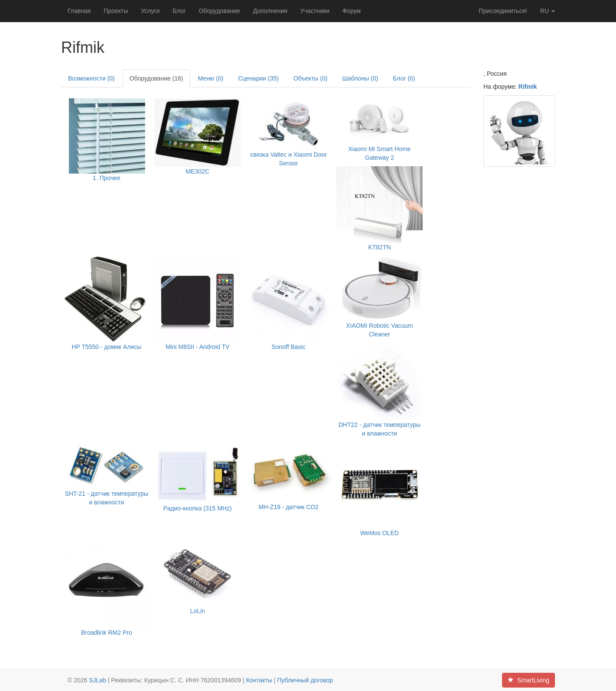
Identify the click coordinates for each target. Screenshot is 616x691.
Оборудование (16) (156, 78)
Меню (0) (211, 78)
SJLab (97, 680)
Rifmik (528, 87)
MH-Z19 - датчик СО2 (289, 507)
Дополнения (270, 11)
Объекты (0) (310, 78)
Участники (315, 11)
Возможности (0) (91, 78)
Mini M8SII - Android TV (198, 347)
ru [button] (548, 11)
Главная (79, 11)
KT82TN (379, 247)
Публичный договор (305, 680)
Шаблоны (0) (360, 78)
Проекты (116, 11)
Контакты (259, 680)
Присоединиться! (503, 11)
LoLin (198, 611)
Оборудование (219, 11)
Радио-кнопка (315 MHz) (198, 508)
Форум (352, 11)
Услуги (150, 11)
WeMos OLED (379, 533)
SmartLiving (528, 680)
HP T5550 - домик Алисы (107, 347)
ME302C (198, 171)
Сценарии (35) (259, 78)
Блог (179, 11)
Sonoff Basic (289, 347)
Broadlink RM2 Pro (107, 633)
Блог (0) (404, 78)
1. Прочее (107, 178)
